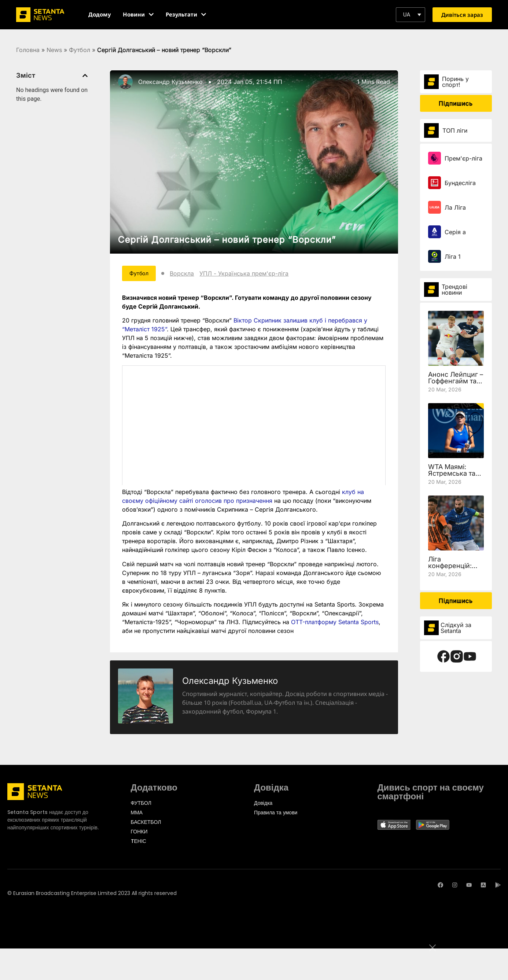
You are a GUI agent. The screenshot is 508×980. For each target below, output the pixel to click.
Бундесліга (460, 183)
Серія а (455, 232)
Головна (28, 50)
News (54, 50)
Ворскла (189, 274)
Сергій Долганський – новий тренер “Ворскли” (227, 240)
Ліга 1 (453, 257)
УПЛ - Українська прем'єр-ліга (251, 274)
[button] (411, 15)
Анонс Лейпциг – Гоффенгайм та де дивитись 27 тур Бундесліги (456, 384)
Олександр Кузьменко (170, 82)
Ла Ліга (455, 207)
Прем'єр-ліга (463, 158)
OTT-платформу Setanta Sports (335, 623)
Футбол (80, 50)
